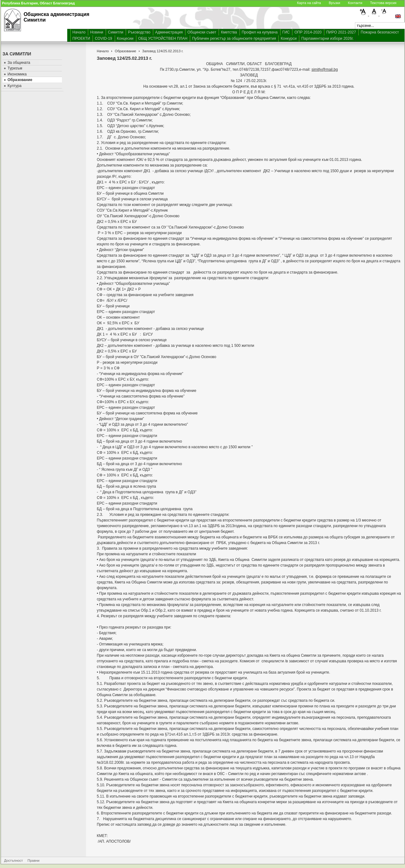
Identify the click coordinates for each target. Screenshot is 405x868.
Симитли (116, 32)
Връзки (334, 3)
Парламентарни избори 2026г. (327, 39)
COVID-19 (103, 39)
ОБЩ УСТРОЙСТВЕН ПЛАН (163, 39)
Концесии (125, 39)
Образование (125, 51)
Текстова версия (383, 3)
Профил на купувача (260, 32)
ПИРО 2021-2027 (341, 32)
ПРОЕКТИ (81, 39)
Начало (79, 32)
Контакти (355, 3)
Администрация (169, 32)
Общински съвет (202, 32)
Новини (97, 32)
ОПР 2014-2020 (308, 32)
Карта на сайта (309, 3)
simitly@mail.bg (325, 69)
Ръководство (139, 32)
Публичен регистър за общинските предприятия (234, 39)
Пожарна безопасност (380, 32)
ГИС (286, 32)
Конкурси (289, 39)
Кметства (229, 32)
